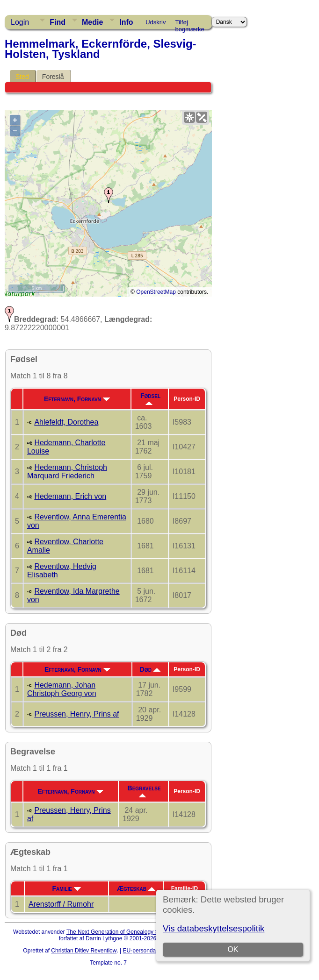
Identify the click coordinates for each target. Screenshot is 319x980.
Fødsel (150, 398)
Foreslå (53, 77)
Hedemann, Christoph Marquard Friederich (67, 472)
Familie (67, 888)
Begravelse (144, 791)
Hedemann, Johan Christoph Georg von (62, 689)
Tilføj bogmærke (190, 24)
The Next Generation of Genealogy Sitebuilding (125, 932)
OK (233, 949)
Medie (92, 22)
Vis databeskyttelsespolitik (214, 928)
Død (150, 669)
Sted (22, 77)
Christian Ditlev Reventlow (84, 951)
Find (58, 22)
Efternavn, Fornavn (77, 399)
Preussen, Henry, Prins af (76, 714)
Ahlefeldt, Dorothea (66, 422)
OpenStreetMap (156, 292)
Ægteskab (136, 888)
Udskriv (156, 22)
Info (126, 22)
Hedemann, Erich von (70, 496)
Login (20, 22)
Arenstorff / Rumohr (61, 904)
